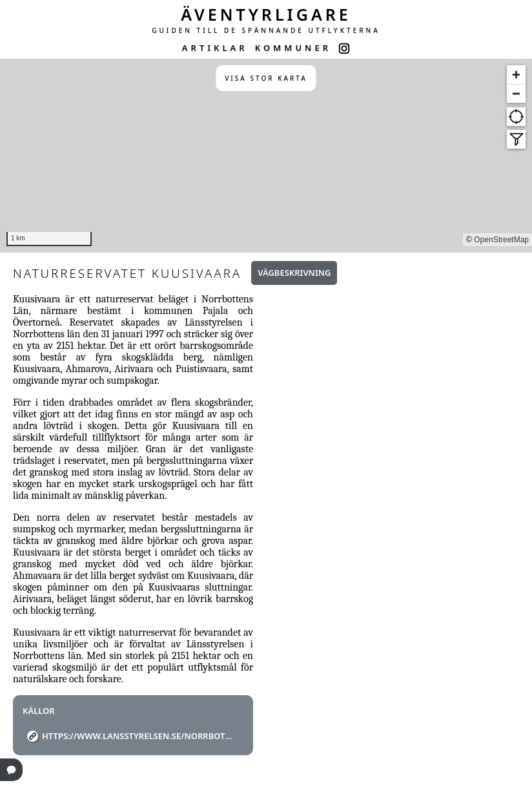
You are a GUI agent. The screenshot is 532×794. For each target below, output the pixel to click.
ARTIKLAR (215, 48)
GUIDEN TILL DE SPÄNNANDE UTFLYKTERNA (266, 30)
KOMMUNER (293, 48)
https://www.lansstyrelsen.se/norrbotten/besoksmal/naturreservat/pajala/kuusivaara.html (138, 736)
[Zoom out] (516, 93)
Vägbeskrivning (294, 273)
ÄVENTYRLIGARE (266, 14)
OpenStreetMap (501, 240)
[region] (266, 156)
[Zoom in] (516, 75)
